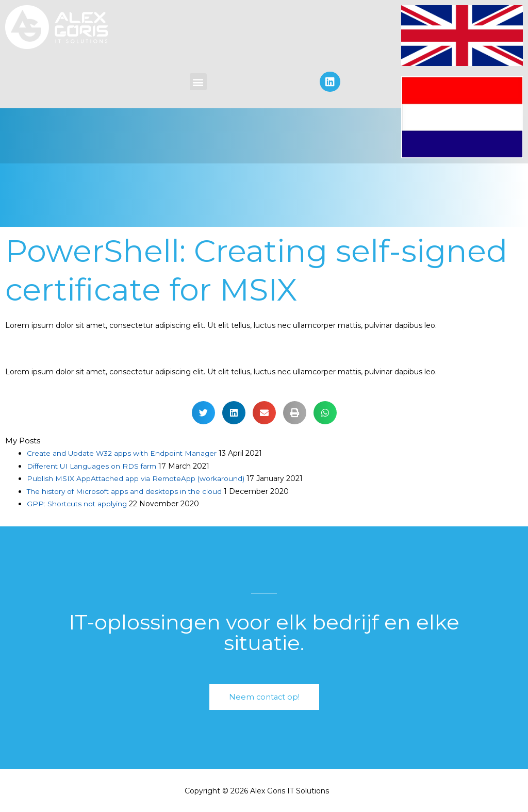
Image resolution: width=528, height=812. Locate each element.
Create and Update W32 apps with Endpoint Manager (123, 453)
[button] (198, 82)
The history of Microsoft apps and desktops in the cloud (126, 490)
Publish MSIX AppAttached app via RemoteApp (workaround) (137, 478)
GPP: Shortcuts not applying (78, 503)
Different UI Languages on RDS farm (94, 466)
